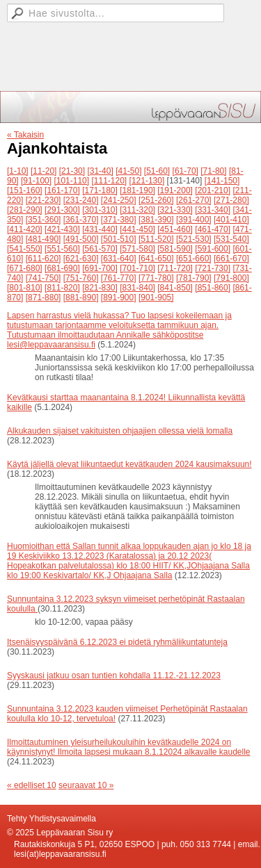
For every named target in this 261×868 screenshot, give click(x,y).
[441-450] (137, 229)
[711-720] (175, 268)
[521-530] (194, 239)
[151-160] (25, 190)
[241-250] (119, 200)
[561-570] (100, 249)
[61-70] (185, 171)
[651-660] (194, 259)
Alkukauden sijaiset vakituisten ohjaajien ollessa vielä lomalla (120, 431)
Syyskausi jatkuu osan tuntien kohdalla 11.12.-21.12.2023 (114, 675)
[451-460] (175, 229)
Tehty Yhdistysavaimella (52, 819)
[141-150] (222, 181)
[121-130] (147, 181)
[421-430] (62, 229)
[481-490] (43, 239)
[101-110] (71, 181)
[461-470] (213, 229)
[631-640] (119, 259)
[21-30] (72, 171)
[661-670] (231, 259)
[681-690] (62, 268)
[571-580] (137, 249)
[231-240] (81, 200)
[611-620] (43, 259)
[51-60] (157, 171)
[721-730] (213, 268)
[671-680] (25, 268)
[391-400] (194, 220)
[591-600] (213, 249)
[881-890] (81, 297)
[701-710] (137, 268)
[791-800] (231, 278)
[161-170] (62, 190)
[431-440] (100, 229)
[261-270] (194, 200)
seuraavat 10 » (86, 785)
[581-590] (175, 249)
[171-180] (100, 190)
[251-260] (156, 200)
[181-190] (137, 190)
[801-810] (25, 288)
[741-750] (43, 278)
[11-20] (43, 171)
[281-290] (25, 210)
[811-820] (62, 288)
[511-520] (156, 239)
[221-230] (43, 200)
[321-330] (175, 210)
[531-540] (231, 239)
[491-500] (81, 239)
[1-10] (18, 171)
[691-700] (100, 268)
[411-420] (25, 229)
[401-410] (231, 220)
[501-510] (119, 239)
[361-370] (81, 220)
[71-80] (213, 171)
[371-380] (119, 220)
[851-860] (213, 288)
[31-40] (100, 171)
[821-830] (100, 288)
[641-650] (156, 259)
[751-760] (81, 278)
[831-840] (137, 288)
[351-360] (43, 220)
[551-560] (62, 249)
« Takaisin (25, 135)
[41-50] (128, 171)
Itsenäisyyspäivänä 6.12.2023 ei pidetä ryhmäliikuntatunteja (117, 642)
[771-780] (156, 278)
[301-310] (100, 210)
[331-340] (213, 210)
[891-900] (119, 297)
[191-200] (175, 190)
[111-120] (109, 181)
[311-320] (137, 210)
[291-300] (62, 210)
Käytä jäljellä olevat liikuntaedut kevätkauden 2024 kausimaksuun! (129, 464)
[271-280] (231, 200)
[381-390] (156, 220)
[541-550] (25, 249)
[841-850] (175, 288)
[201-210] (213, 190)
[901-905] (156, 297)
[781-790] (194, 278)
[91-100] (36, 181)
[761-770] (119, 278)
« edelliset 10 (32, 785)
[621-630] (81, 259)
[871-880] (43, 297)
